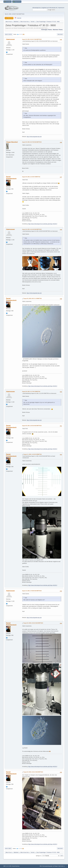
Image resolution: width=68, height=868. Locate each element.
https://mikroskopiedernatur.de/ (34, 137)
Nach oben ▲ (62, 866)
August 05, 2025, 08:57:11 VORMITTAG (33, 298)
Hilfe (41, 866)
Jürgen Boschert (12, 142)
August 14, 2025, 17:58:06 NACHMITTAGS (32, 591)
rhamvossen (10, 39)
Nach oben (8, 849)
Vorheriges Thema (47, 30)
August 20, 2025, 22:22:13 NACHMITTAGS (33, 772)
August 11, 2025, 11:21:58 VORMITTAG (33, 454)
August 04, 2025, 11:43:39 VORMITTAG (31, 177)
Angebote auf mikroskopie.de (49, 8)
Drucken (60, 34)
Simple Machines (16, 866)
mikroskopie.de (37, 8)
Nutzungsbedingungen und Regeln (50, 866)
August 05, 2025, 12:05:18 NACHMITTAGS (32, 426)
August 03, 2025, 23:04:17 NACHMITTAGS (32, 39)
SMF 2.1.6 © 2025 (7, 866)
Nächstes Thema (58, 30)
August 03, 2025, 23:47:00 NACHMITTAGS (32, 142)
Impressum (61, 8)
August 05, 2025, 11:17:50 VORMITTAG (31, 392)
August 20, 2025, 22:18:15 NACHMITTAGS (33, 623)
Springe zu (38, 856)
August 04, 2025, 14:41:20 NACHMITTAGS (32, 229)
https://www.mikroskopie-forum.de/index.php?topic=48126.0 (43, 224)
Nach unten (8, 34)
